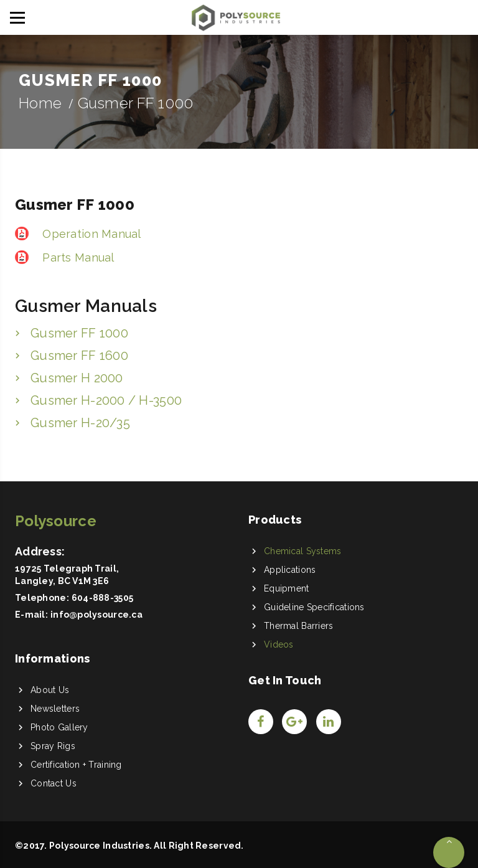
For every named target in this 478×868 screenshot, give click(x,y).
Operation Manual (90, 234)
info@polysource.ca (96, 615)
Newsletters (55, 709)
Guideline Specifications (314, 607)
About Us (50, 690)
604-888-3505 (102, 598)
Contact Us (54, 783)
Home (40, 103)
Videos (279, 644)
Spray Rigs (53, 746)
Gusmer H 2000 (77, 378)
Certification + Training (76, 765)
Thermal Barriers (298, 626)
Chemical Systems (302, 551)
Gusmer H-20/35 (80, 423)
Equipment (287, 588)
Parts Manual (77, 257)
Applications (290, 570)
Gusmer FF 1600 (79, 356)
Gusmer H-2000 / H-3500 (106, 400)
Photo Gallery (59, 727)
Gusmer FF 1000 (79, 333)
